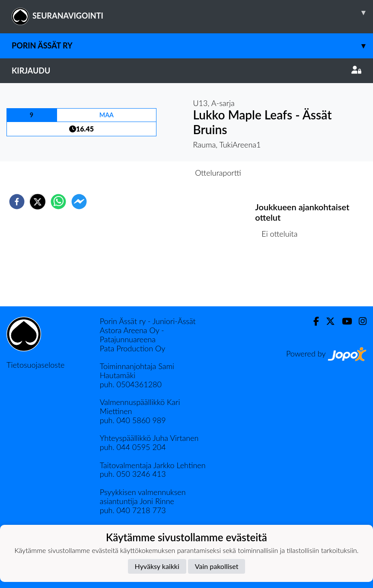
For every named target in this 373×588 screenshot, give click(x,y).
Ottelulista (283, 277)
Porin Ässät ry (192, 46)
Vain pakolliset (217, 566)
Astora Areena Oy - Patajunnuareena (132, 335)
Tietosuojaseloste (35, 365)
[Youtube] (343, 321)
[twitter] (38, 202)
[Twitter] (327, 321)
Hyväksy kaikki (157, 566)
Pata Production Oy (132, 348)
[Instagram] (359, 321)
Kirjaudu (186, 71)
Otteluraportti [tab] (218, 173)
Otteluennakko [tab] (156, 173)
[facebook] (17, 202)
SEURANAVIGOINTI (192, 13)
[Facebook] (313, 321)
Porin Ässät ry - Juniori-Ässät (148, 321)
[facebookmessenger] (79, 202)
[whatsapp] (58, 202)
